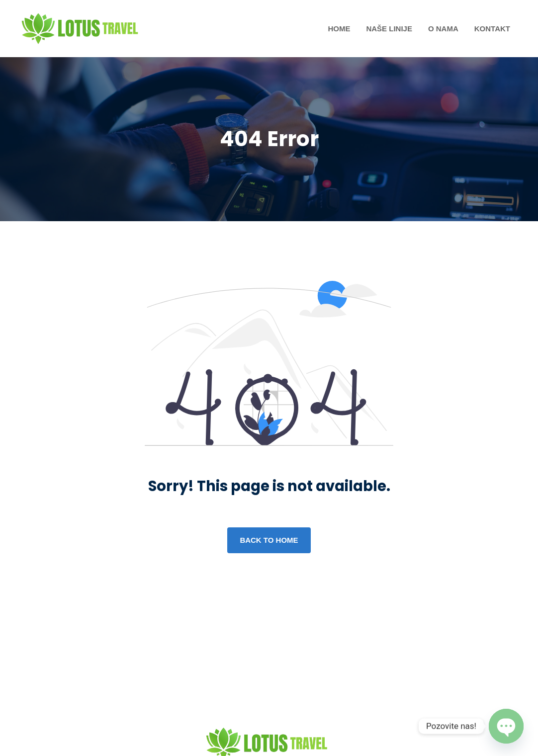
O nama (443, 29)
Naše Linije (389, 29)
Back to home (269, 540)
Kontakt (492, 29)
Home (339, 29)
